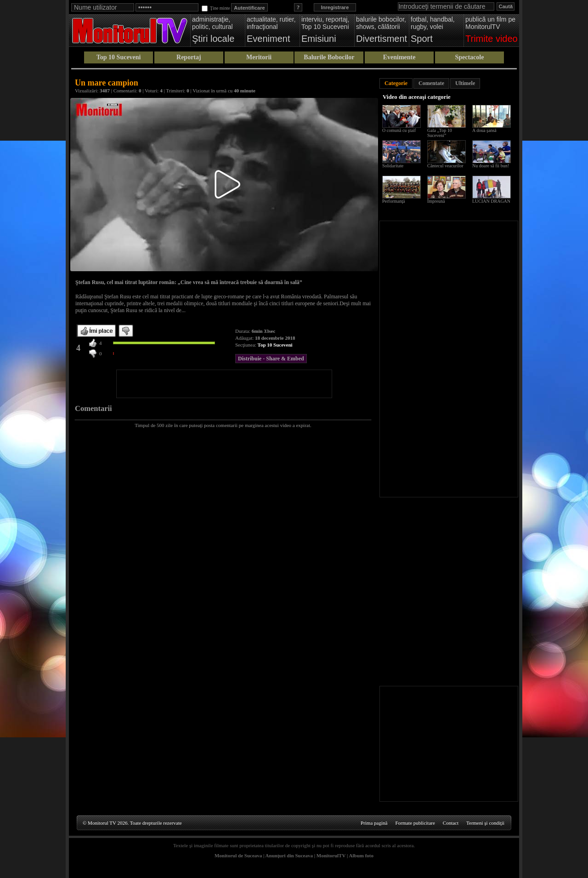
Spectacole (469, 57)
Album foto (361, 855)
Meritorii (259, 57)
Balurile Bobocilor (329, 57)
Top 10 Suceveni (119, 57)
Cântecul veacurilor (445, 166)
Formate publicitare (415, 823)
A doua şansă (484, 130)
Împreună (436, 201)
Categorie (396, 83)
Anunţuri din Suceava (289, 855)
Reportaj (189, 57)
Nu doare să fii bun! (491, 166)
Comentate (431, 83)
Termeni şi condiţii (485, 823)
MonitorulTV (331, 855)
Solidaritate (393, 166)
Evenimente (399, 57)
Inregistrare (335, 7)
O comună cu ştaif (399, 130)
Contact (451, 823)
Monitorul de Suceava (238, 855)
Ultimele (465, 83)
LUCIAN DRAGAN (491, 201)
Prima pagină (374, 823)
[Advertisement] (224, 384)
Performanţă (393, 201)
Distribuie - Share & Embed (271, 359)
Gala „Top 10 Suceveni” (440, 133)
